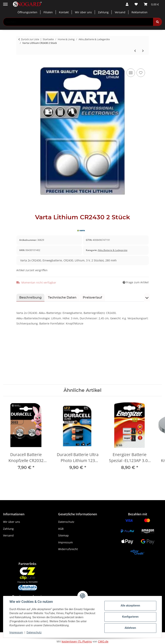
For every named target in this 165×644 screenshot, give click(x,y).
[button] (127, 4)
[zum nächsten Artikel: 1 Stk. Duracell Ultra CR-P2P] (143, 51)
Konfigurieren (130, 617)
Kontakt (64, 12)
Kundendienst (15, 618)
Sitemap (63, 535)
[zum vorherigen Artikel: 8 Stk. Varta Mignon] (135, 51)
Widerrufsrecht (68, 549)
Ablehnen (130, 628)
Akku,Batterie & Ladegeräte (113, 250)
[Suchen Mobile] (78, 22)
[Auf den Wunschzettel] (141, 73)
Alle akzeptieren (130, 606)
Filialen (48, 12)
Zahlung (103, 12)
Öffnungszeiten (27, 12)
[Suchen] (157, 22)
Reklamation (139, 12)
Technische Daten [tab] (62, 297)
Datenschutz (34, 632)
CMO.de (103, 641)
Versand (120, 12)
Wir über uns (83, 12)
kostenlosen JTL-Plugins (77, 641)
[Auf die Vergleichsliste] (131, 73)
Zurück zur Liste (30, 39)
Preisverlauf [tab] (92, 297)
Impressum (16, 632)
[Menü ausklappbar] (5, 3)
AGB (61, 529)
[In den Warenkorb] (19, 63)
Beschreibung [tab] (30, 297)
